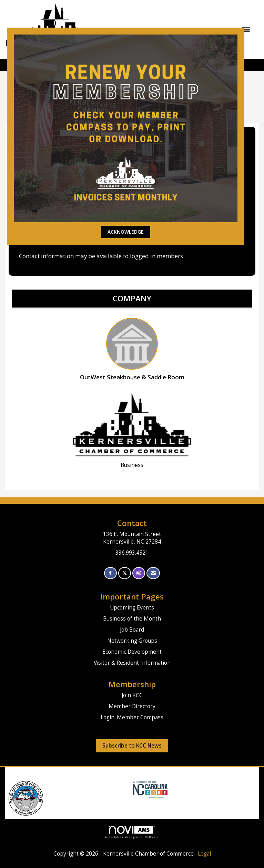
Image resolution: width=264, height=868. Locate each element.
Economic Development (132, 652)
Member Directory (132, 706)
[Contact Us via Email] (153, 573)
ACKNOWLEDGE (126, 232)
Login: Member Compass (132, 717)
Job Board (132, 630)
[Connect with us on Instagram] (139, 573)
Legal (204, 854)
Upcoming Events (132, 608)
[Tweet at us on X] (125, 573)
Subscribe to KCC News (132, 746)
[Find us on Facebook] (110, 573)
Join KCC (132, 695)
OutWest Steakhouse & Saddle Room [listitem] (132, 349)
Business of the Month (132, 619)
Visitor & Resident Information (132, 663)
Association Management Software (132, 832)
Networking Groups (132, 641)
